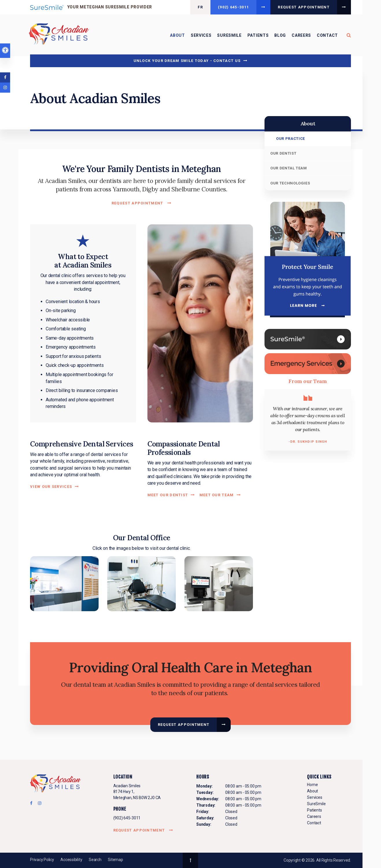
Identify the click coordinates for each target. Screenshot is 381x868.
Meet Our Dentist (168, 495)
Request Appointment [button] (304, 7)
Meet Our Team (217, 495)
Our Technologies (290, 183)
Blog (280, 35)
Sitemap (115, 860)
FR (200, 7)
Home (312, 785)
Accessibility (71, 860)
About (177, 35)
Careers (301, 35)
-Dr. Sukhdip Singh (308, 442)
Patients (258, 35)
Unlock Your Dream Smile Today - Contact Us (187, 61)
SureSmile (229, 35)
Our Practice (291, 139)
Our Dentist (283, 153)
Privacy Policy (42, 860)
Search (95, 860)
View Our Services (51, 487)
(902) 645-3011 (233, 7)
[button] (64, 583)
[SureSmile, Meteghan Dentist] (308, 339)
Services (201, 35)
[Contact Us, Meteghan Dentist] (308, 363)
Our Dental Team (289, 168)
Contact (327, 35)
